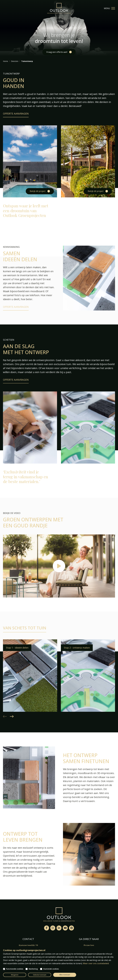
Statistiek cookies (51, 969)
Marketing (33, 969)
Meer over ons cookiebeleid (96, 963)
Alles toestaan (65, 975)
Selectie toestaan (40, 975)
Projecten (89, 945)
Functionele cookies (15, 969)
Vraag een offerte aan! (57, 52)
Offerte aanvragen (16, 114)
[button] (12, 723)
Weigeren (15, 975)
